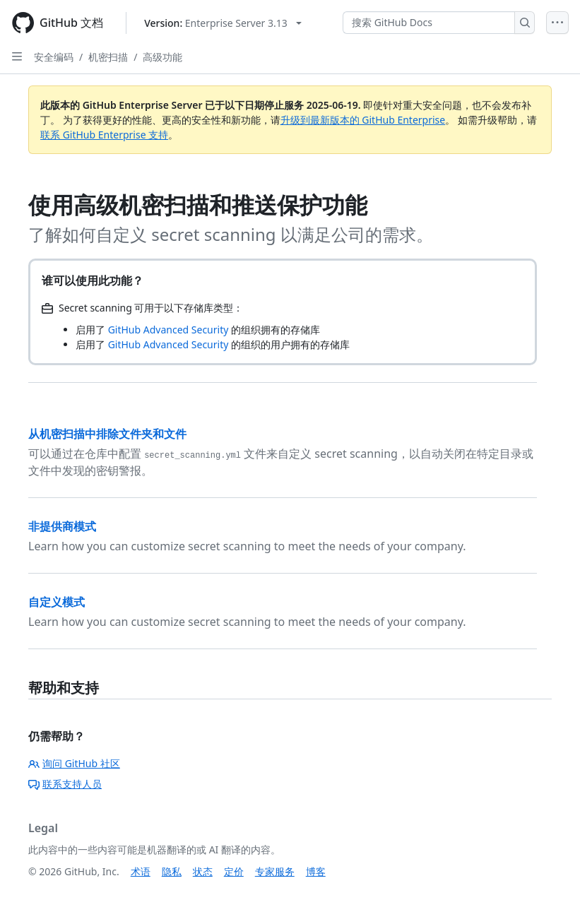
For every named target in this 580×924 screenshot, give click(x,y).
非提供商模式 (62, 526)
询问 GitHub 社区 (74, 763)
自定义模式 (57, 602)
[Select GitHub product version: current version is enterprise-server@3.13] (223, 23)
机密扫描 (108, 57)
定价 (234, 871)
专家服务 (275, 871)
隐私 (172, 871)
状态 (203, 871)
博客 (316, 871)
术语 (141, 871)
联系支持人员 (65, 784)
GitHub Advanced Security (168, 330)
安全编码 (54, 57)
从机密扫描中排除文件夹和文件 (107, 434)
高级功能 (162, 57)
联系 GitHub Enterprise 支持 (104, 135)
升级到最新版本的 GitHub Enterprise (363, 120)
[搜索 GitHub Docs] (429, 23)
